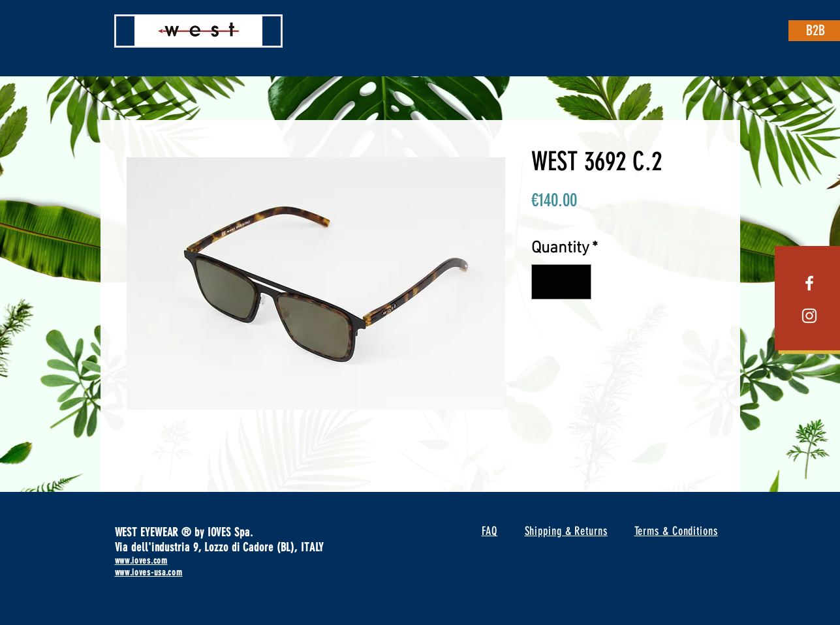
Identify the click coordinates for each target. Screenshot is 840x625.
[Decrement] (547, 282)
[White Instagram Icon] (809, 316)
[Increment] (576, 282)
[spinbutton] (561, 282)
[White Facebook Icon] (809, 283)
